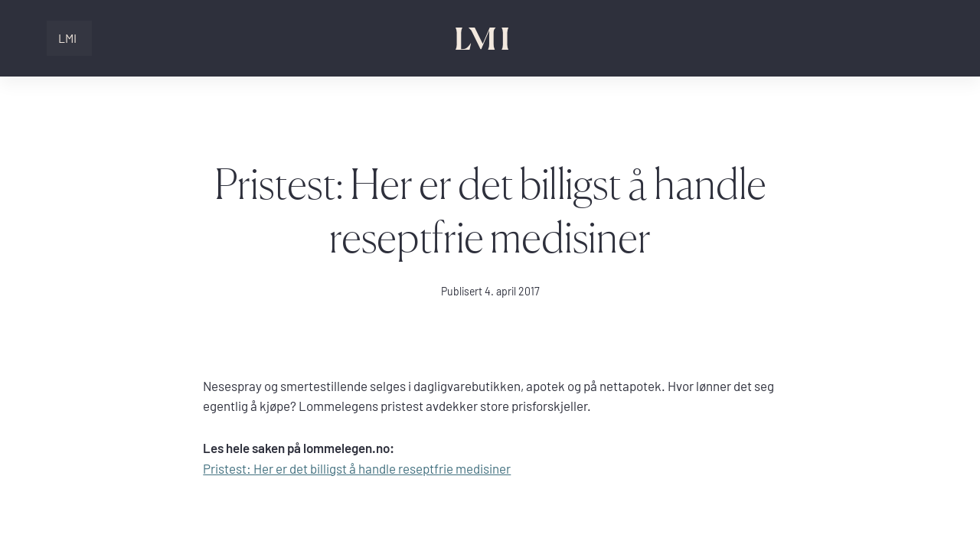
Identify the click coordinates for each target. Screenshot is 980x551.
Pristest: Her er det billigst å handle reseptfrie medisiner (357, 469)
